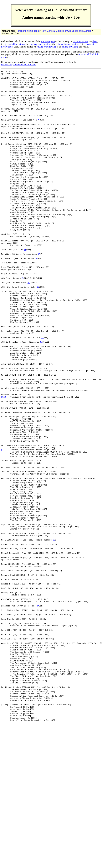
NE (38, 330)
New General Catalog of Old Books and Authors (66, 31)
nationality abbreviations (68, 44)
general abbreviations (15, 44)
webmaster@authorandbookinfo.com (19, 65)
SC (54, 634)
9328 (3, 462)
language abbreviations (40, 44)
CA (41, 396)
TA (42, 391)
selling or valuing (70, 47)
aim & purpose (48, 41)
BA (38, 713)
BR (25, 286)
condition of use (80, 41)
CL (46, 639)
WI (29, 325)
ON (23, 320)
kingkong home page (28, 31)
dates (95, 41)
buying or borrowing (46, 47)
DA (39, 291)
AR (39, 130)
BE (37, 296)
